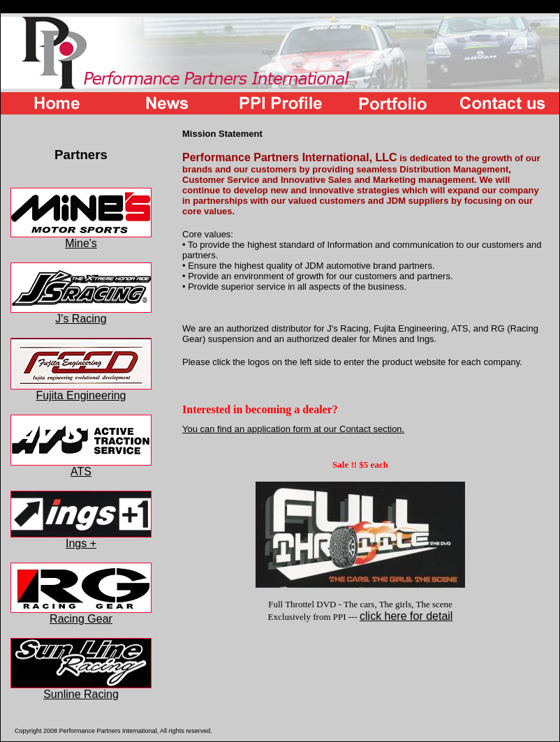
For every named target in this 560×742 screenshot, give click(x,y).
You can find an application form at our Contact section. (293, 429)
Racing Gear (81, 614)
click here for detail (406, 616)
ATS (81, 467)
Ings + (81, 539)
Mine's (81, 238)
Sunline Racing (81, 689)
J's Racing (81, 314)
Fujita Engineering (81, 391)
